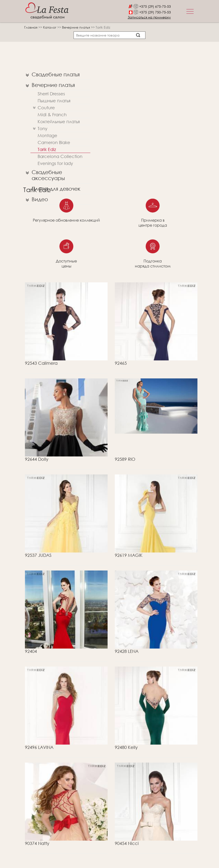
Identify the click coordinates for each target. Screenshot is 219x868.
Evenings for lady (55, 163)
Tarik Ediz (47, 149)
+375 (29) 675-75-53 (155, 6)
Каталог (50, 27)
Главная (31, 27)
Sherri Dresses (51, 94)
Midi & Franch (52, 115)
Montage (47, 135)
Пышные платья (54, 101)
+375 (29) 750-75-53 (155, 12)
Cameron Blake (54, 142)
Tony (39, 129)
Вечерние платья (76, 27)
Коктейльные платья (59, 121)
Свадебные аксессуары (44, 174)
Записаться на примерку (149, 17)
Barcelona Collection (60, 156)
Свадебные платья (52, 74)
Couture (43, 108)
